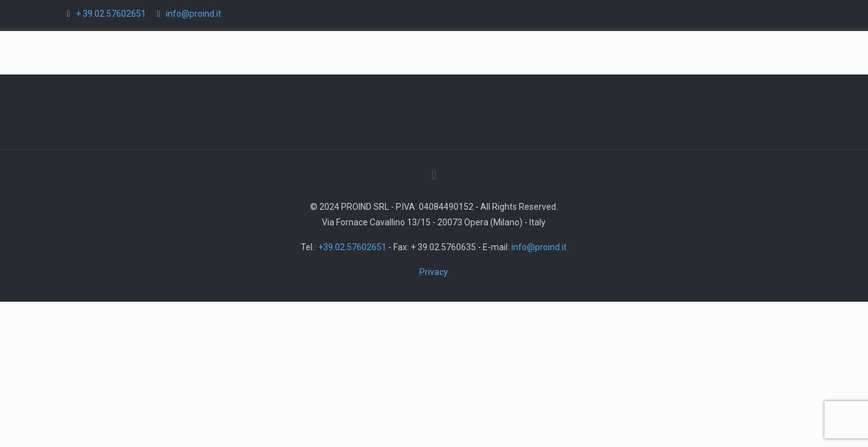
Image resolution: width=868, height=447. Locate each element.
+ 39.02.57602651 (111, 14)
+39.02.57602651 (352, 247)
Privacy (434, 272)
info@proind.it (194, 14)
